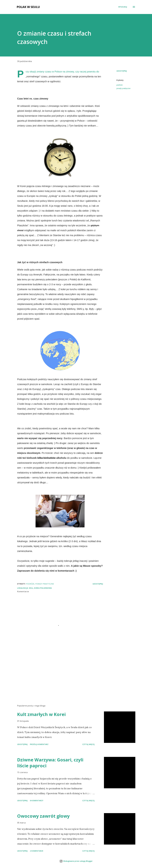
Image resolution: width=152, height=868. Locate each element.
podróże (120, 85)
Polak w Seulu (28, 7)
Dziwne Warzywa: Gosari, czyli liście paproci (50, 763)
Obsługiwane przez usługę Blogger (76, 861)
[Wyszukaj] (123, 7)
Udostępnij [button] (122, 71)
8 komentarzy (37, 801)
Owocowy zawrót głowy (43, 816)
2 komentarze (37, 851)
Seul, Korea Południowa (40, 588)
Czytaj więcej (88, 744)
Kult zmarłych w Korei (41, 714)
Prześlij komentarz (39, 744)
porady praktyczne (123, 88)
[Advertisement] (59, 674)
